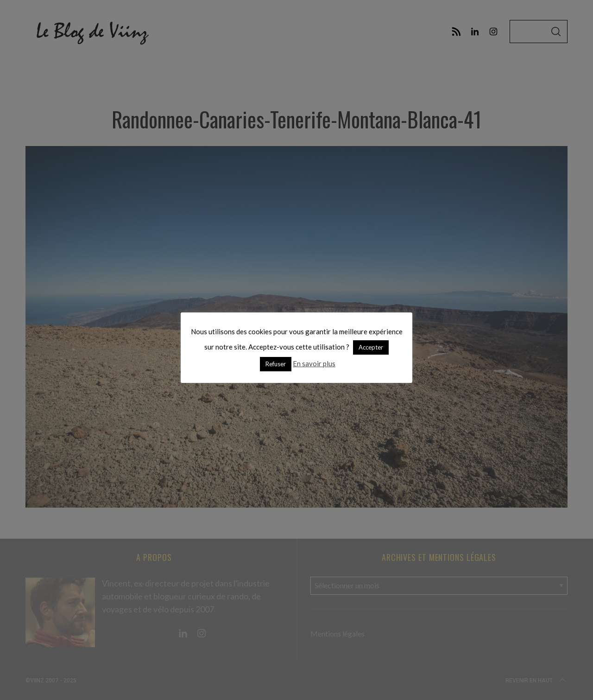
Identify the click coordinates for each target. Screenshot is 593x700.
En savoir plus (314, 363)
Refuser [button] (276, 364)
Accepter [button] (371, 347)
